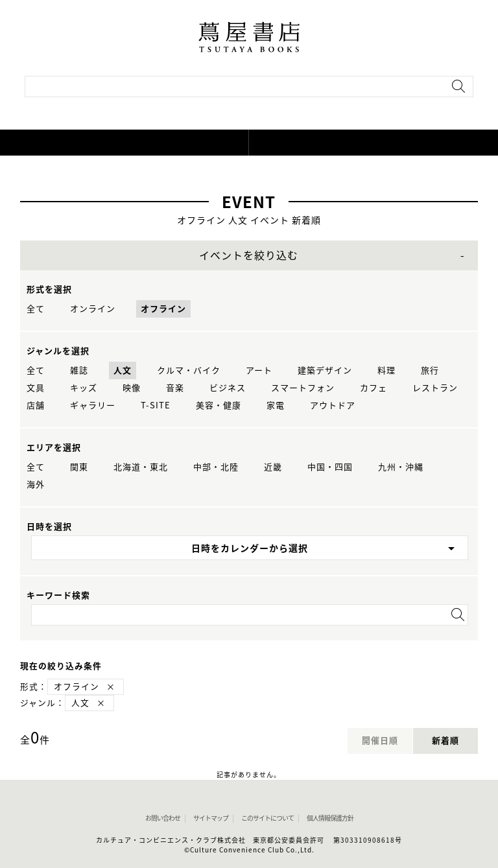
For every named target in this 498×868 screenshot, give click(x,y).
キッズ (84, 388)
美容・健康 (219, 405)
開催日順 (380, 741)
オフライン (163, 309)
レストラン (435, 388)
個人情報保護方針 (330, 818)
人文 (123, 370)
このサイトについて (267, 818)
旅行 (430, 370)
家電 (276, 405)
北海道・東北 (141, 467)
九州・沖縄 (401, 467)
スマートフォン (303, 388)
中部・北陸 (216, 467)
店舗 (36, 405)
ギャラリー (93, 405)
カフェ (373, 388)
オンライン (93, 309)
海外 (36, 485)
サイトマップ (211, 818)
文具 (36, 388)
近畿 (273, 467)
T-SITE (156, 405)
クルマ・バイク (189, 370)
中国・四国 (330, 467)
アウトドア (333, 405)
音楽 (175, 388)
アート (259, 370)
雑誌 (79, 370)
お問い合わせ (163, 818)
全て (36, 309)
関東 (79, 467)
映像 (132, 388)
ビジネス (228, 388)
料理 (386, 370)
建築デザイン (325, 370)
